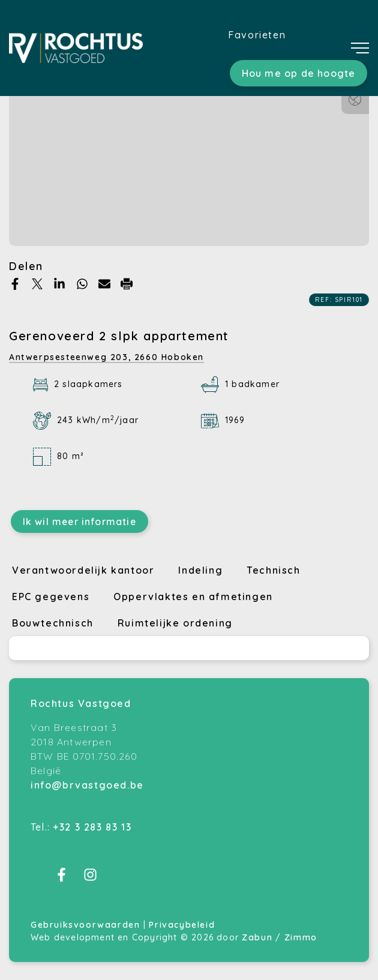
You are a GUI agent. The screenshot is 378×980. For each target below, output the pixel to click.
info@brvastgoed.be (87, 785)
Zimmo (301, 937)
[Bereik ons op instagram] (90, 878)
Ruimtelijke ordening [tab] (175, 623)
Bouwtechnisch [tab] (53, 623)
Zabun (257, 937)
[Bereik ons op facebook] (61, 878)
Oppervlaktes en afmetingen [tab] (193, 597)
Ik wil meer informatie (79, 522)
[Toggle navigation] (360, 48)
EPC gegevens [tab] (51, 597)
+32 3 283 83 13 (92, 827)
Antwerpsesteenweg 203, (106, 357)
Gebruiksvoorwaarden (87, 925)
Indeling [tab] (200, 570)
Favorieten (257, 35)
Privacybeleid (182, 925)
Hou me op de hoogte (299, 73)
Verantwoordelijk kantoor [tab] (83, 570)
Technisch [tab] (273, 570)
